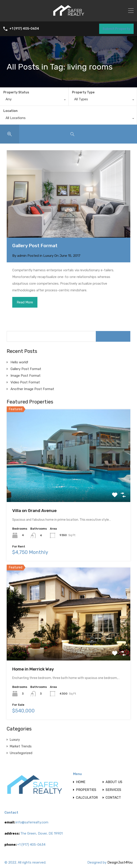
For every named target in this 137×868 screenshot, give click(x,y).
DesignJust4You (120, 862)
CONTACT (113, 798)
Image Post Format (26, 376)
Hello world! (19, 362)
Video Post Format (25, 382)
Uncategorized (21, 753)
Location (10, 111)
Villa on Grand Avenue (34, 511)
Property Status (16, 92)
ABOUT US (114, 782)
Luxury (48, 256)
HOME (81, 782)
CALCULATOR (87, 798)
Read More (25, 302)
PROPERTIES (86, 790)
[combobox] (34, 100)
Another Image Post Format (32, 389)
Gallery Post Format (35, 246)
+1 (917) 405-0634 (24, 29)
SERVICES (113, 790)
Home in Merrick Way (33, 669)
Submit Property (116, 29)
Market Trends (21, 746)
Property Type (83, 92)
